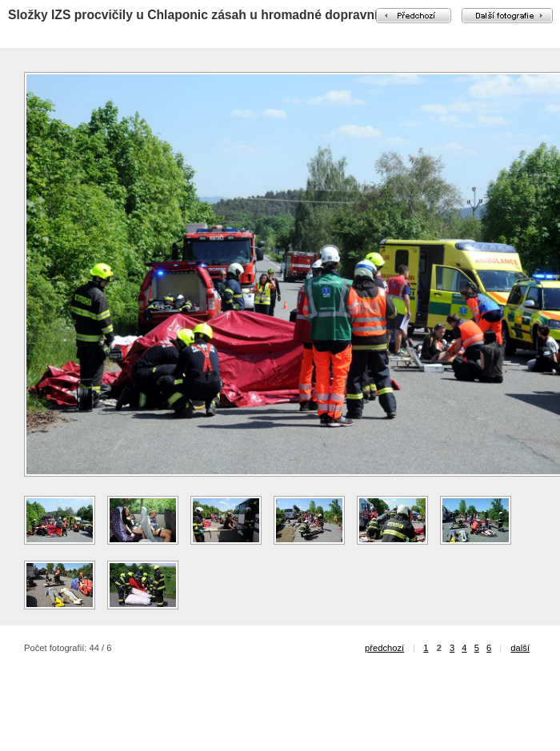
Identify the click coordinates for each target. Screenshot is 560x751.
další (520, 648)
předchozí (384, 648)
